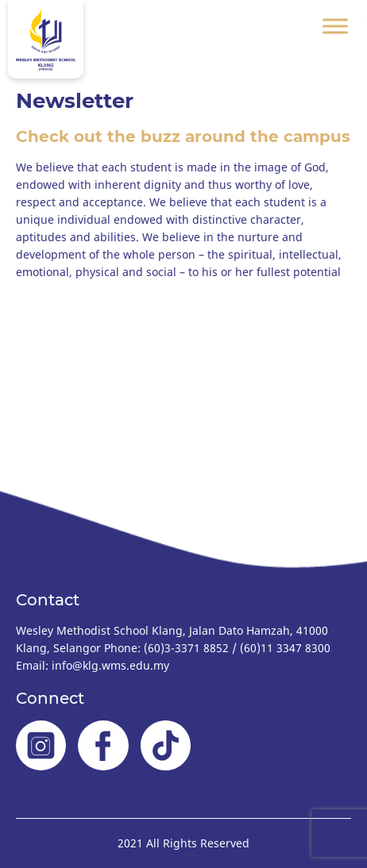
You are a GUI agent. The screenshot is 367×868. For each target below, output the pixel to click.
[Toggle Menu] (335, 26)
